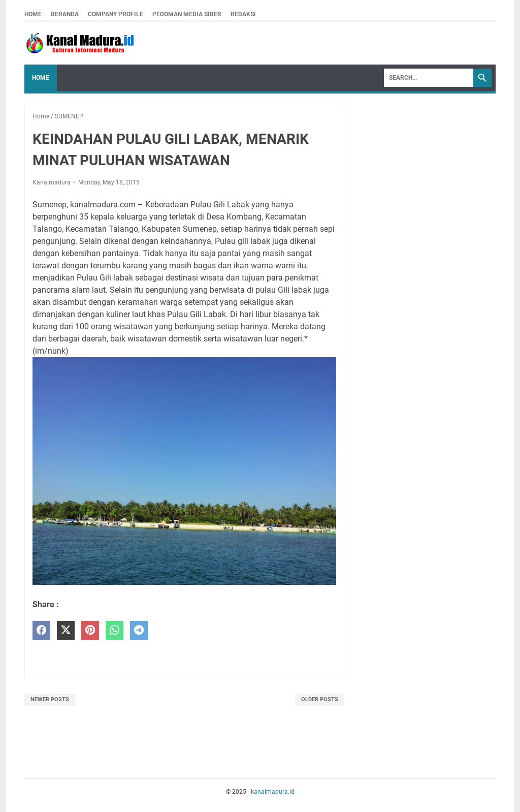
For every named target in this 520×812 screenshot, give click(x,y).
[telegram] (139, 630)
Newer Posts (50, 699)
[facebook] (41, 630)
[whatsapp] (115, 630)
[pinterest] (90, 630)
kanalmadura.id (273, 792)
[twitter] (66, 630)
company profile (116, 14)
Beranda (65, 14)
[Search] (429, 78)
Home (33, 14)
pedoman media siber (187, 14)
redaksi (243, 14)
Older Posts (320, 699)
